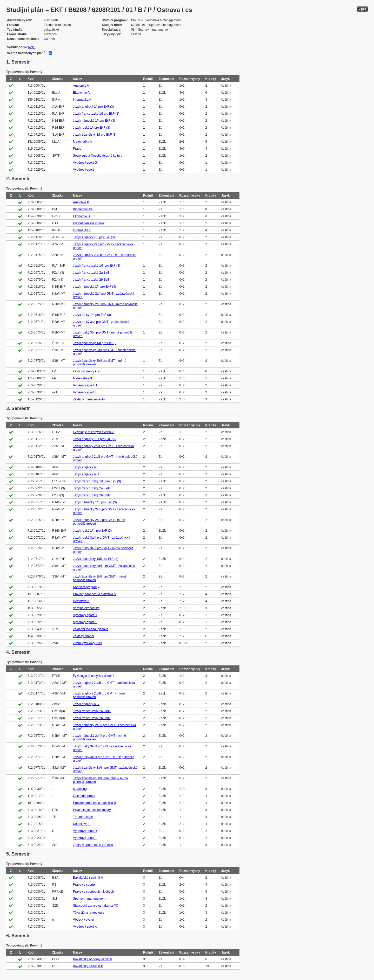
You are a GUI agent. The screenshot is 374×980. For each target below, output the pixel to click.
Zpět (362, 9)
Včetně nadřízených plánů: (27, 53)
